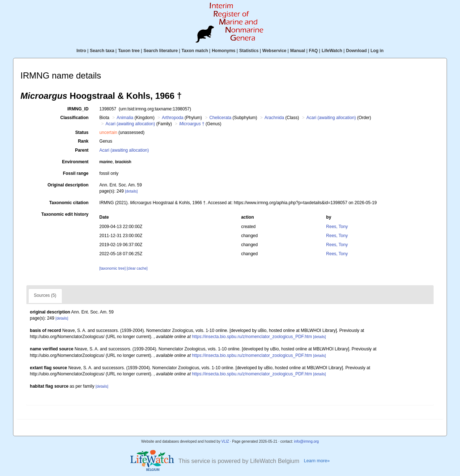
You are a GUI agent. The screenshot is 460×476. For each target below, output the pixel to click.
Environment (75, 162)
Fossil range (76, 173)
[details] (131, 191)
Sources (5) (45, 295)
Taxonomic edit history (65, 214)
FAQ (314, 51)
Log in (377, 51)
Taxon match (195, 51)
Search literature (161, 51)
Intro (81, 51)
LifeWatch (332, 51)
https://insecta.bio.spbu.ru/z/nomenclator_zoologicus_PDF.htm (252, 337)
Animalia (125, 118)
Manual (298, 51)
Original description (68, 185)
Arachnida (274, 118)
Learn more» (317, 461)
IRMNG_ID (78, 109)
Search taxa (102, 51)
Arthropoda (172, 118)
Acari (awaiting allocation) (331, 118)
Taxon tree (129, 51)
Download (356, 51)
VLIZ (225, 441)
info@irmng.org (306, 441)
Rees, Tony (337, 227)
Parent (82, 150)
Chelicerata (220, 118)
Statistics (249, 51)
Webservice (275, 51)
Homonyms (223, 51)
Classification (75, 118)
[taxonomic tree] (113, 268)
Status (82, 132)
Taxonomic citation (69, 203)
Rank (83, 141)
